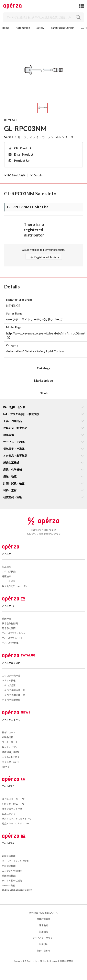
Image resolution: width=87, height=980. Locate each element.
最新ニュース (9, 732)
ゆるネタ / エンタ (11, 762)
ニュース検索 (9, 581)
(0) (15, 175)
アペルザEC (8, 786)
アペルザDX (8, 843)
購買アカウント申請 (12, 809)
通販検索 (7, 576)
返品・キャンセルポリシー (15, 823)
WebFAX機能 (8, 885)
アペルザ (7, 554)
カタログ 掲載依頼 (11, 700)
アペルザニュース (11, 719)
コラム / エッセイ (11, 757)
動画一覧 (7, 618)
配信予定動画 (9, 628)
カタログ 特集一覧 (11, 675)
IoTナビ (6, 767)
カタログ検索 (9, 571)
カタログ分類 (9, 685)
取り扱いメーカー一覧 (13, 799)
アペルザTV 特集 (10, 643)
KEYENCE (11, 120)
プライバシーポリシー (44, 938)
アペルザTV (8, 606)
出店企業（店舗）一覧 (13, 804)
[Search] (43, 17)
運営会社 (44, 925)
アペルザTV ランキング (14, 633)
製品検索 (7, 566)
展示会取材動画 (10, 623)
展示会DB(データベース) (14, 586)
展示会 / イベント (11, 747)
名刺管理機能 (9, 866)
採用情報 (44, 932)
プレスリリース (10, 742)
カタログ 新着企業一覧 (13, 695)
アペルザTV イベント (13, 638)
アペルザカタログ (11, 663)
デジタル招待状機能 (12, 880)
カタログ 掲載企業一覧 (13, 690)
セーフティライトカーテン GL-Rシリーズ (45, 137)
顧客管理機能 (9, 856)
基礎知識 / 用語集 (11, 752)
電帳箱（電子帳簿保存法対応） (18, 890)
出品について (9, 814)
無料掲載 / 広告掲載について (44, 913)
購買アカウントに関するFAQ (17, 818)
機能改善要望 (44, 919)
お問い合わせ (44, 950)
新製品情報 (8, 737)
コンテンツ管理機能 (12, 871)
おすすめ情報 (9, 680)
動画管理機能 (9, 876)
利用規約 (44, 944)
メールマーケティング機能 (15, 861)
